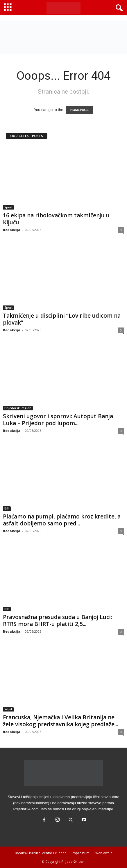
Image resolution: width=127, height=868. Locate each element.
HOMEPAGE (79, 110)
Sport (8, 207)
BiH (7, 508)
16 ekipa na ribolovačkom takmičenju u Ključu (56, 219)
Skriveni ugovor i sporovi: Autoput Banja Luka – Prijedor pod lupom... (58, 420)
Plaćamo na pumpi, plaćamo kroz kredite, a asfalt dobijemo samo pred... (62, 520)
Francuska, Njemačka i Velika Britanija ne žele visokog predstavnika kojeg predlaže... (60, 721)
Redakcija (12, 230)
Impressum (81, 853)
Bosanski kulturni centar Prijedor (40, 853)
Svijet (8, 709)
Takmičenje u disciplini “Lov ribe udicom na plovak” (62, 319)
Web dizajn (104, 853)
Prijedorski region (18, 408)
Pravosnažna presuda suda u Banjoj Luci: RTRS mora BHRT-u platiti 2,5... (57, 620)
